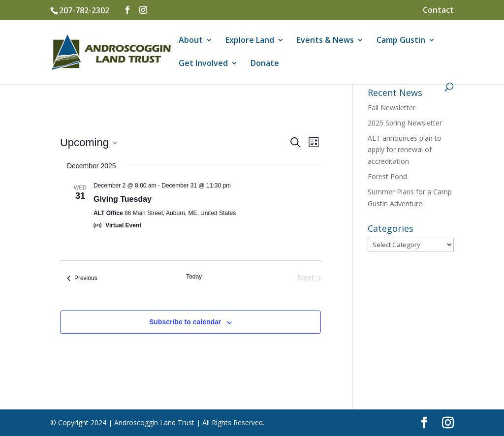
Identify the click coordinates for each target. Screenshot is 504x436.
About (191, 41)
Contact (438, 11)
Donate (265, 64)
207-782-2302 (84, 10)
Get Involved (203, 64)
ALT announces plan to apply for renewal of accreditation (405, 150)
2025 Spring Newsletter (405, 123)
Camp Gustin (401, 41)
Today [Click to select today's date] (194, 277)
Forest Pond (387, 176)
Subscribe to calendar (185, 322)
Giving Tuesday (123, 199)
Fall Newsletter (392, 108)
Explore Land (250, 41)
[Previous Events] (82, 278)
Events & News (325, 41)
